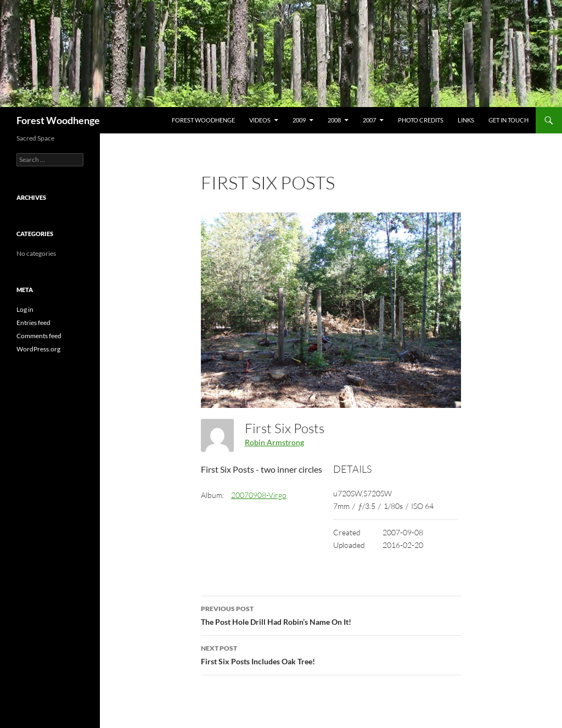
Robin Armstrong (274, 442)
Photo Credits (421, 120)
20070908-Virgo (259, 495)
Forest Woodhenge (58, 120)
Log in (25, 309)
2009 (299, 120)
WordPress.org (38, 349)
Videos (260, 120)
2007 (369, 120)
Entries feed (33, 323)
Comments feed (39, 336)
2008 (334, 120)
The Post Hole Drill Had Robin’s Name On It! (331, 614)
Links (466, 120)
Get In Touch (508, 120)
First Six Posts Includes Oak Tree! (331, 654)
